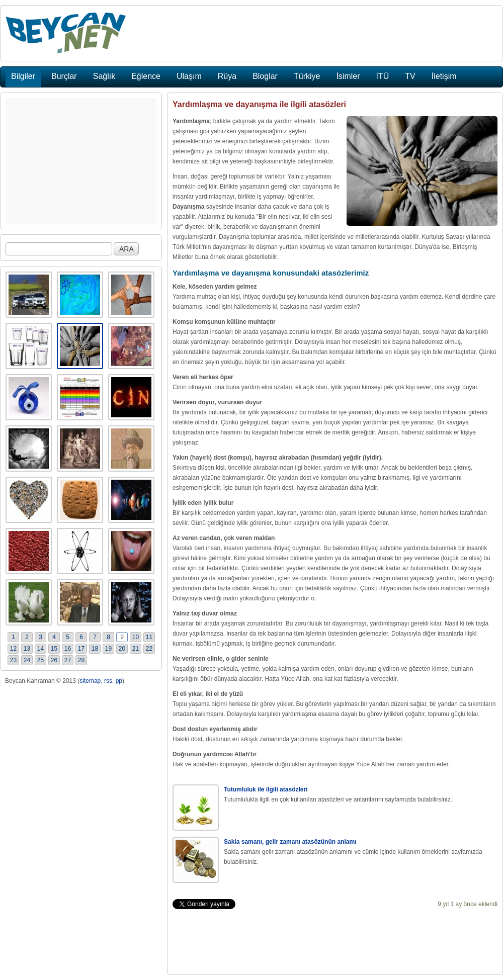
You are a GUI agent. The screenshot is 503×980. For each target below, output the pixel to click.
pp (119, 681)
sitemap (90, 681)
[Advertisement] (81, 161)
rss (108, 681)
